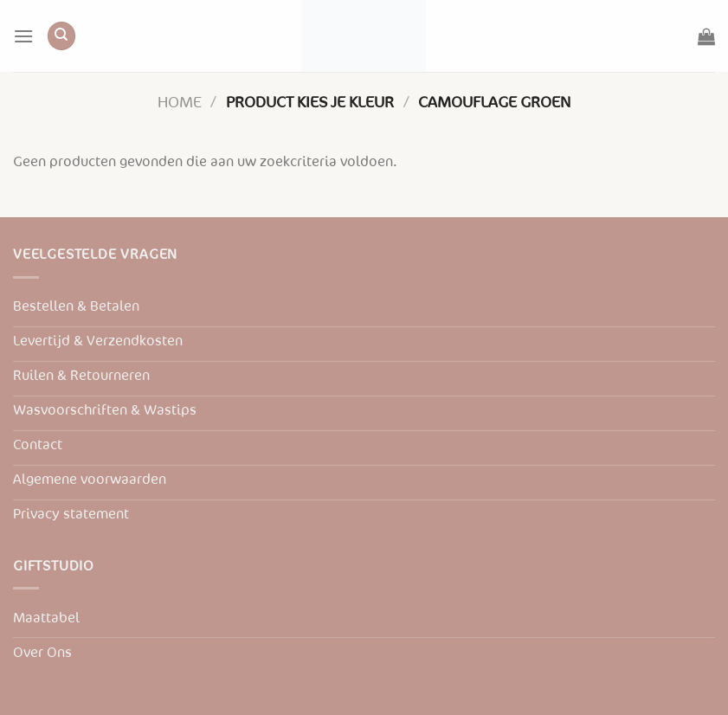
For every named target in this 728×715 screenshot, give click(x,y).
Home (180, 103)
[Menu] (23, 36)
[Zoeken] (61, 36)
